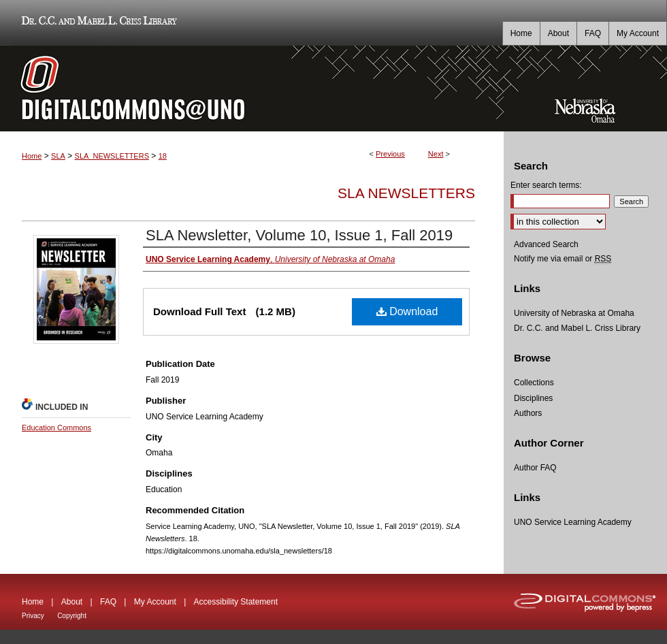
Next (436, 154)
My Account (155, 602)
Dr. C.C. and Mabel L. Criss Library (97, 23)
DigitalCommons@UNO (252, 88)
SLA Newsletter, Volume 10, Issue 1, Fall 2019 (299, 235)
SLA (58, 156)
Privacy (33, 616)
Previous (390, 154)
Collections (534, 383)
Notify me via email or (563, 259)
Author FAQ (535, 468)
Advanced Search (546, 244)
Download (407, 311)
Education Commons (56, 428)
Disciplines (533, 398)
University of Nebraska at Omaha (574, 313)
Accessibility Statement (236, 602)
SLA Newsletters (406, 193)
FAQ (108, 602)
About (72, 602)
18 (163, 156)
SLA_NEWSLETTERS (112, 156)
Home (32, 156)
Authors (528, 413)
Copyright (72, 616)
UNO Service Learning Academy (573, 522)
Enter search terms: (546, 185)
